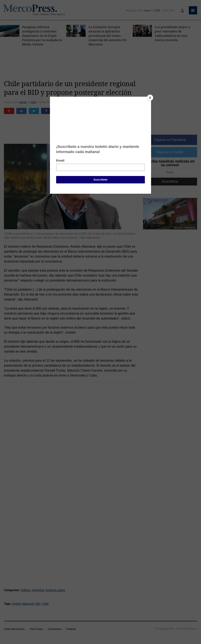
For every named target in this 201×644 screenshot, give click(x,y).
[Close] (150, 98)
